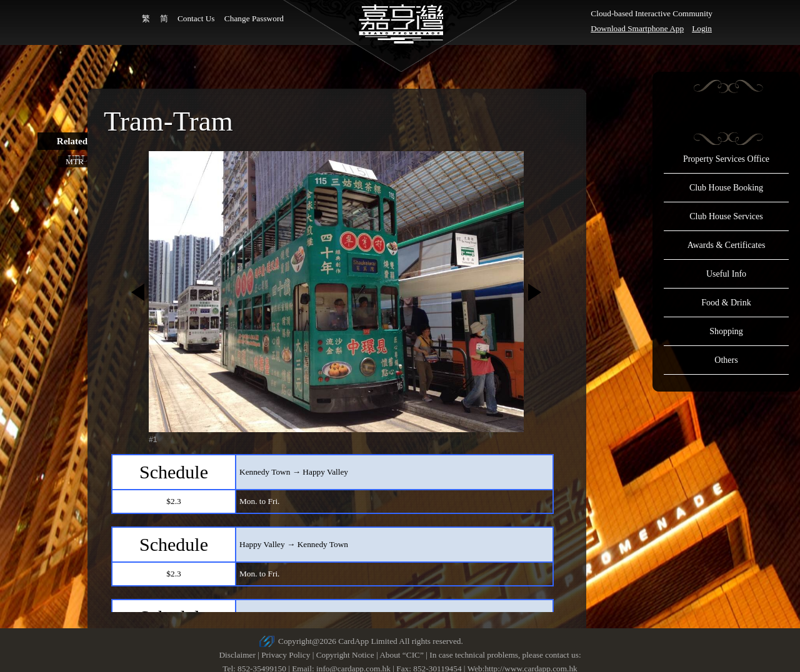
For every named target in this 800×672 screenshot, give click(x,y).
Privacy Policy (286, 655)
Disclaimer (237, 655)
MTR (75, 161)
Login (702, 28)
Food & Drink (726, 303)
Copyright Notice (345, 655)
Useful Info (726, 274)
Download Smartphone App (637, 28)
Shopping (726, 331)
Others (726, 360)
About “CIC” (402, 655)
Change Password (254, 18)
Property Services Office (726, 159)
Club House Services (726, 216)
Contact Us (196, 18)
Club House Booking (726, 188)
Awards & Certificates (727, 245)
